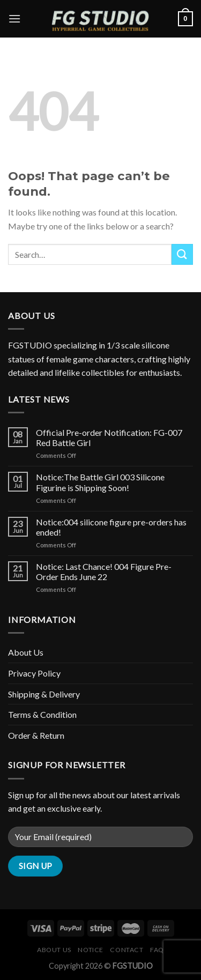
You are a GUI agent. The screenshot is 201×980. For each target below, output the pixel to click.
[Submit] (182, 254)
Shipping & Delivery (44, 694)
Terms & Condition (42, 714)
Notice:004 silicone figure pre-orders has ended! (111, 527)
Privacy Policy (34, 673)
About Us (26, 652)
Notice (91, 950)
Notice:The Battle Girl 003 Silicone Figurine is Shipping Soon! (100, 482)
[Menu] (14, 18)
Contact (126, 950)
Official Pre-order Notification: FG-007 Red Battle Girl (109, 437)
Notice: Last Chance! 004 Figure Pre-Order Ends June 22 (104, 571)
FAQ (157, 950)
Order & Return (36, 735)
